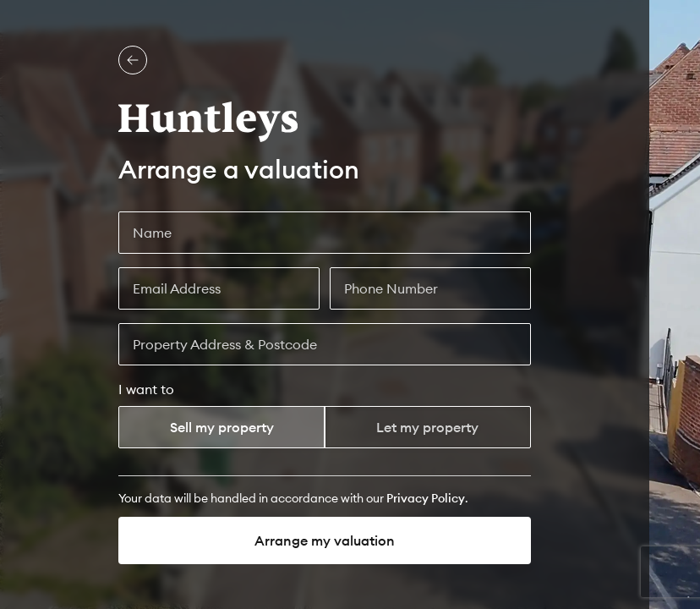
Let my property (427, 427)
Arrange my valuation (325, 540)
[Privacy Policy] (426, 498)
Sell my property (222, 427)
